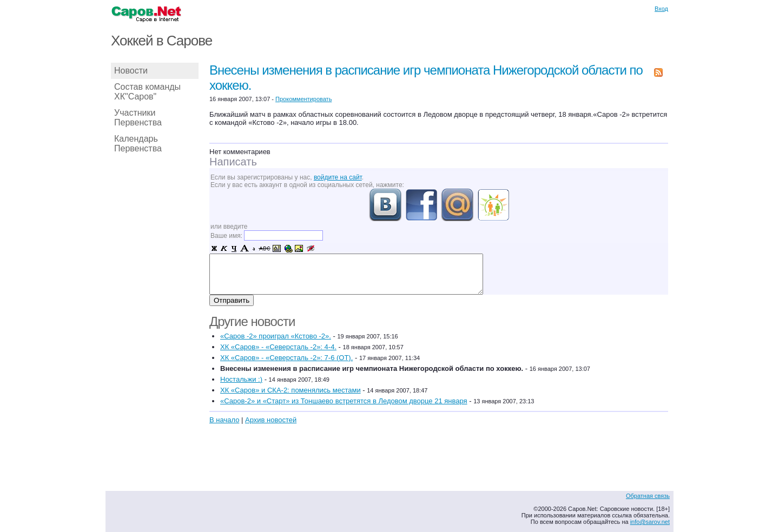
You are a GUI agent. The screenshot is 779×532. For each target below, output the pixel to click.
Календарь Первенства (138, 144)
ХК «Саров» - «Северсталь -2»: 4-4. (278, 347)
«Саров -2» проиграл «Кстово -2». (276, 336)
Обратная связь (648, 496)
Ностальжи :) (241, 379)
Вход (661, 9)
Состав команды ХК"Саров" (147, 92)
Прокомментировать (303, 99)
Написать (233, 162)
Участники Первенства (138, 118)
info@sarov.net (650, 522)
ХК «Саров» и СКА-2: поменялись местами (291, 390)
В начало (224, 420)
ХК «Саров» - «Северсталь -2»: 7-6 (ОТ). (286, 358)
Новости (131, 71)
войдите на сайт (338, 177)
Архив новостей (271, 420)
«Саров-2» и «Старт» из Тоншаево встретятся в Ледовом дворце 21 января (344, 401)
